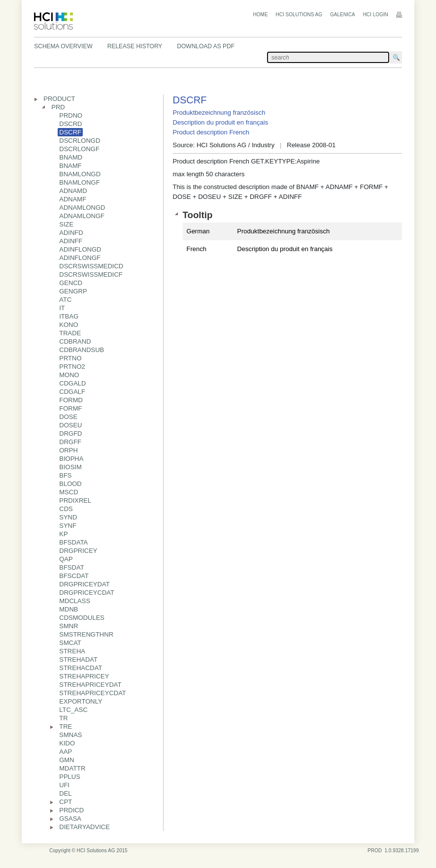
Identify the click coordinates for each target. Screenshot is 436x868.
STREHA (72, 651)
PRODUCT (59, 99)
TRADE (70, 333)
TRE (66, 726)
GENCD (71, 283)
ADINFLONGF (80, 258)
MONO (69, 375)
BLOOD (70, 484)
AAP (66, 752)
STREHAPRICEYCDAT (93, 693)
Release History (135, 46)
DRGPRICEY (78, 551)
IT (62, 308)
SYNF (68, 526)
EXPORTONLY (81, 701)
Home (261, 15)
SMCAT (70, 643)
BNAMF (70, 166)
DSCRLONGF (79, 149)
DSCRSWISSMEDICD (91, 266)
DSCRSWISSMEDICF (91, 274)
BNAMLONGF (79, 182)
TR (63, 718)
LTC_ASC (73, 710)
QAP (66, 559)
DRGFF (70, 442)
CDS (66, 509)
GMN (67, 760)
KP (63, 534)
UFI (64, 785)
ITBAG (69, 316)
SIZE (66, 224)
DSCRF (70, 132)
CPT (66, 802)
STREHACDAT (81, 668)
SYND (68, 517)
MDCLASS (75, 601)
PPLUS (70, 777)
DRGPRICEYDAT (84, 584)
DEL (65, 793)
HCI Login (376, 15)
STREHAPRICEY (84, 676)
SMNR (68, 626)
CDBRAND (75, 341)
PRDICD (71, 810)
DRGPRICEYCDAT (87, 593)
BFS (65, 475)
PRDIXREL (75, 500)
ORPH (68, 450)
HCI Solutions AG (299, 15)
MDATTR (72, 768)
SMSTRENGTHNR (86, 634)
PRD (58, 107)
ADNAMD (73, 191)
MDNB (68, 609)
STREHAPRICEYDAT (90, 685)
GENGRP (73, 291)
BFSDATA (73, 542)
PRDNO (71, 115)
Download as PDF (206, 46)
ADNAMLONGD (82, 208)
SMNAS (70, 735)
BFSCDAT (74, 576)
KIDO (67, 743)
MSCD (68, 492)
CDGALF (72, 392)
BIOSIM (70, 467)
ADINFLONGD (80, 249)
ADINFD (71, 233)
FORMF (70, 408)
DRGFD (70, 434)
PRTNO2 (72, 367)
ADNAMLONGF (82, 216)
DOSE (68, 417)
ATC (65, 300)
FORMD (71, 400)
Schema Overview (63, 46)
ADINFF (71, 241)
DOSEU (70, 425)
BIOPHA (71, 459)
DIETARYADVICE (84, 827)
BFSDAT (71, 567)
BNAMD (71, 157)
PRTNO (70, 358)
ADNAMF (73, 199)
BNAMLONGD (80, 174)
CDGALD (72, 383)
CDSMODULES (82, 618)
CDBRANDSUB (82, 350)
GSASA (70, 819)
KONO (68, 325)
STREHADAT (78, 659)
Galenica (343, 15)
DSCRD (70, 124)
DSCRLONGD (80, 141)
